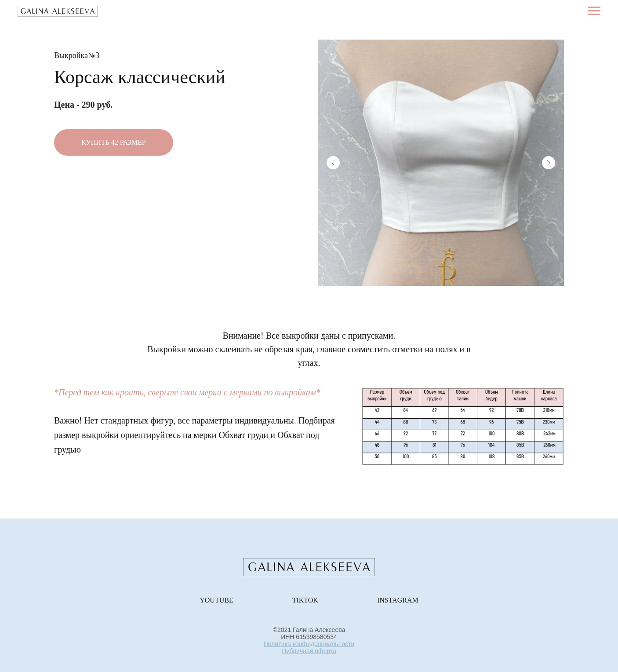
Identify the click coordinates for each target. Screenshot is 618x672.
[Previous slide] (333, 163)
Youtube (216, 600)
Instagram (398, 600)
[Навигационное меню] (594, 11)
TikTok (305, 600)
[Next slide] (549, 163)
